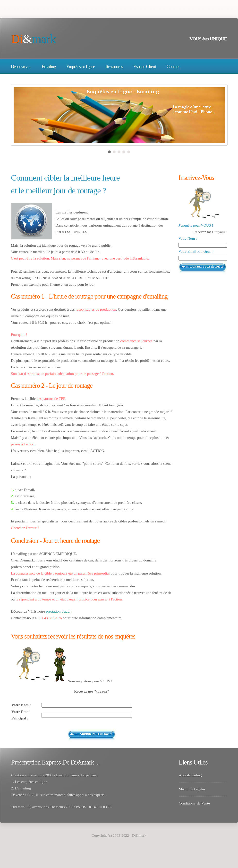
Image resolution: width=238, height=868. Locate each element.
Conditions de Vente (194, 803)
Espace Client (145, 67)
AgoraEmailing (190, 775)
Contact (173, 67)
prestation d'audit (59, 611)
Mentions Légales (192, 789)
